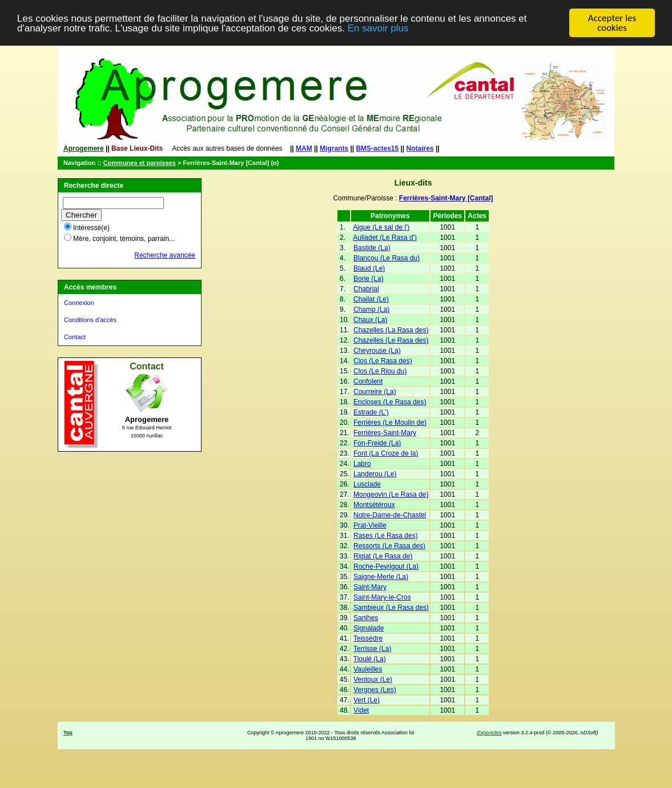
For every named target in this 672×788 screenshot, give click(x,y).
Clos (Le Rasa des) (383, 361)
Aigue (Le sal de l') (381, 227)
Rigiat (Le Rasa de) (383, 556)
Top (68, 733)
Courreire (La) (375, 392)
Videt (361, 710)
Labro (362, 464)
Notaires (420, 148)
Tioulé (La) (370, 659)
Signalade (369, 628)
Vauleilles (368, 669)
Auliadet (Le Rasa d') (385, 238)
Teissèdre (368, 638)
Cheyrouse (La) (377, 351)
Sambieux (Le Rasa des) (391, 608)
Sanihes (366, 618)
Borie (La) (369, 279)
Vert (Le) (367, 700)
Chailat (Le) (371, 299)
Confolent (368, 381)
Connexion (79, 303)
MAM (304, 148)
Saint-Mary (370, 587)
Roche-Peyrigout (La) (386, 566)
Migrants (334, 148)
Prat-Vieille (370, 525)
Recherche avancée (165, 255)
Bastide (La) (372, 248)
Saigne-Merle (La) (381, 577)
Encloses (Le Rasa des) (390, 402)
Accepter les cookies (612, 23)
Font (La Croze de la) (386, 453)
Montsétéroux (374, 505)
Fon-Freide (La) (377, 443)
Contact (75, 337)
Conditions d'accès (90, 320)
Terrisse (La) (373, 649)
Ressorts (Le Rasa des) (389, 546)
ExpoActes (489, 733)
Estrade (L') (371, 412)
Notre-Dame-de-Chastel (390, 515)
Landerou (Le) (375, 474)
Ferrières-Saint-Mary (385, 433)
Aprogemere (84, 148)
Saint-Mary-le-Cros (382, 597)
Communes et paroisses (140, 163)
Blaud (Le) (369, 268)
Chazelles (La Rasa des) (391, 330)
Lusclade (367, 484)
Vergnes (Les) (375, 690)
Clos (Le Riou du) (380, 371)
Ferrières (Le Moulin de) (390, 423)
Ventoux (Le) (373, 680)
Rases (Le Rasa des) (386, 536)
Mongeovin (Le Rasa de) (391, 494)
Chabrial (366, 289)
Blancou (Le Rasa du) (387, 258)
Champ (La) (371, 309)
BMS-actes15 (377, 148)
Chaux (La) (370, 320)
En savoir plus (378, 28)
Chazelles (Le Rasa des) (391, 340)
